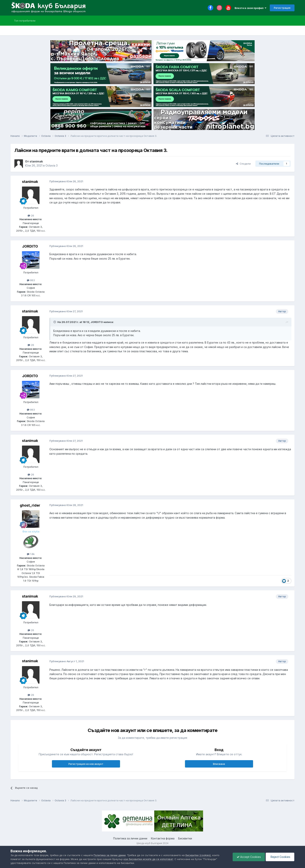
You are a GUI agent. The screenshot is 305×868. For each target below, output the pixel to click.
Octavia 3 (52, 165)
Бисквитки (185, 838)
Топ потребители (25, 21)
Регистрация (282, 8)
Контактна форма (163, 838)
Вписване (219, 764)
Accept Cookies (249, 857)
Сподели (243, 164)
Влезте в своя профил (250, 8)
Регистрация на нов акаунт (86, 764)
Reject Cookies (280, 857)
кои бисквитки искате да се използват (148, 859)
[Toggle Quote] (55, 322)
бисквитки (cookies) (198, 855)
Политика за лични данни (130, 838)
